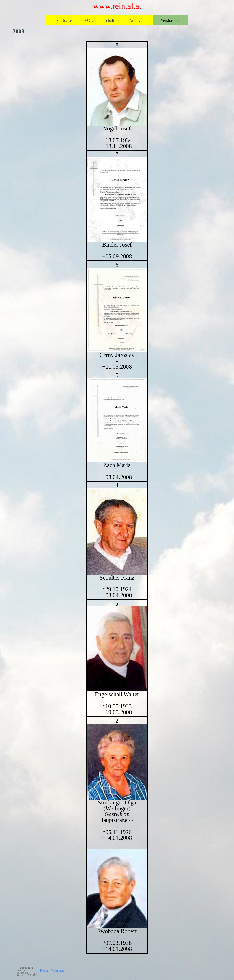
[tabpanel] (117, 497)
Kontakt (45, 971)
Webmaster (58, 971)
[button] (117, 762)
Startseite (64, 20)
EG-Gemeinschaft (99, 20)
